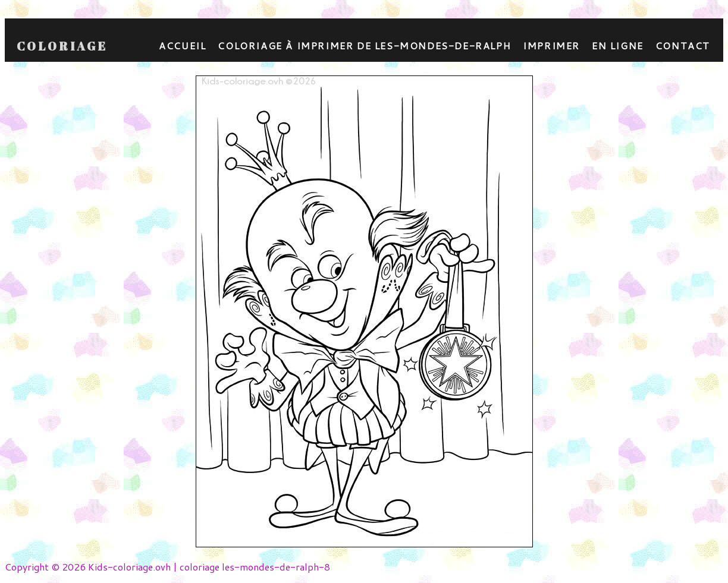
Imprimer (551, 45)
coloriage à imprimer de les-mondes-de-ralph (364, 45)
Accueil (182, 45)
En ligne (618, 45)
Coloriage (62, 46)
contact (683, 45)
